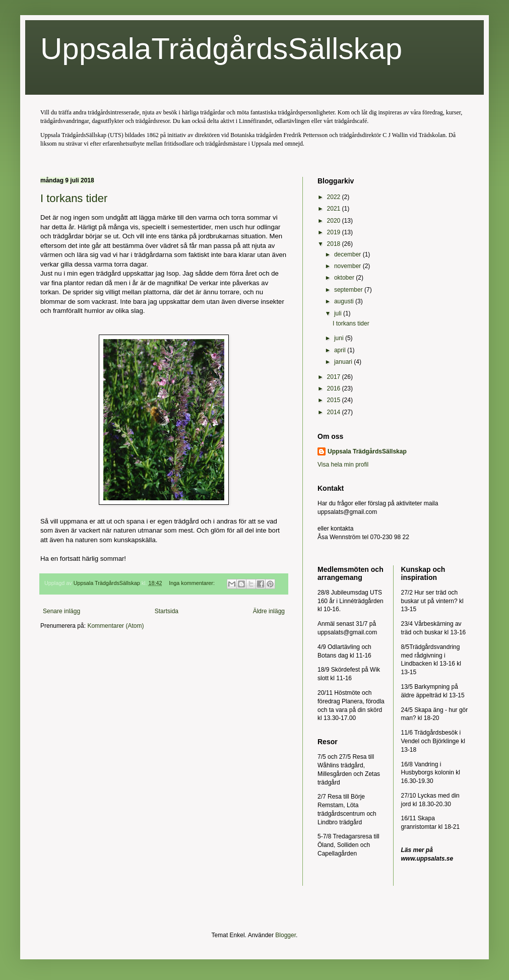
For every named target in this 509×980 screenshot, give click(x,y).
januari (344, 362)
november (348, 266)
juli (339, 313)
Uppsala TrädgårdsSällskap (367, 451)
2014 (335, 412)
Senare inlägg (61, 611)
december (348, 254)
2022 (335, 197)
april (341, 350)
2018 (335, 244)
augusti (345, 301)
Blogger (285, 935)
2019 (335, 232)
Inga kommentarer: (193, 583)
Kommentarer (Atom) (115, 626)
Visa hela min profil (343, 465)
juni (340, 338)
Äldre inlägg (269, 611)
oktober (345, 278)
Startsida (167, 611)
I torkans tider (74, 198)
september (349, 290)
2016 (335, 388)
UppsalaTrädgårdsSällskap (221, 49)
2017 (335, 377)
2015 (335, 400)
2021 (335, 209)
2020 (335, 221)
